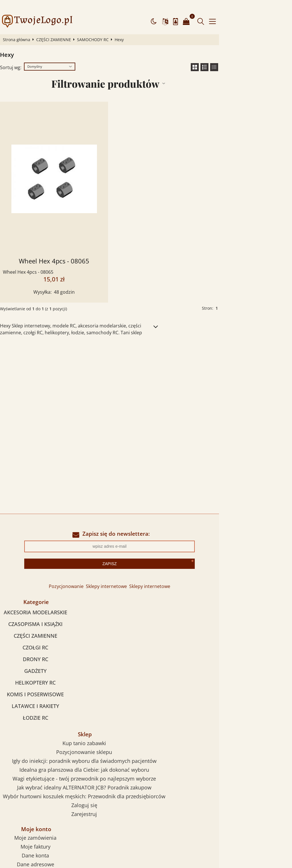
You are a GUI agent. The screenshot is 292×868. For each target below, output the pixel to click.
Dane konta (51, 749)
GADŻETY (51, 659)
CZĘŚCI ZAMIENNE (59, 28)
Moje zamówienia (51, 731)
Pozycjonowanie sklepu (201, 607)
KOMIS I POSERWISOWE (51, 682)
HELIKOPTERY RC (51, 670)
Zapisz (146, 552)
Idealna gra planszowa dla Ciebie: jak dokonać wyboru (201, 625)
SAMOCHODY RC (99, 28)
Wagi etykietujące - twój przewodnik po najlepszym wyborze (201, 634)
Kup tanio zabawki (201, 599)
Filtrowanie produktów (142, 72)
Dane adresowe (51, 757)
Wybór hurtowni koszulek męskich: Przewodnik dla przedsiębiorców (201, 652)
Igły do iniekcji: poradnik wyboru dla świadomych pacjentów (201, 616)
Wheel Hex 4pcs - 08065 (75, 250)
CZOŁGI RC (51, 635)
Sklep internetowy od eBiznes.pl (146, 831)
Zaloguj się (201, 661)
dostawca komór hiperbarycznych (71, 841)
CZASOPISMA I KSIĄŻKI (51, 612)
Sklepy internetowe (143, 574)
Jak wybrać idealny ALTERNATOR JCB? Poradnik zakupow (201, 643)
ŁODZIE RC (51, 705)
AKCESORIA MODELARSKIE (51, 600)
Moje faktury (51, 740)
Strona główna (22, 28)
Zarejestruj (201, 669)
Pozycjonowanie (103, 574)
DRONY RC (51, 647)
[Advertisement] (146, 373)
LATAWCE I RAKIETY (51, 694)
